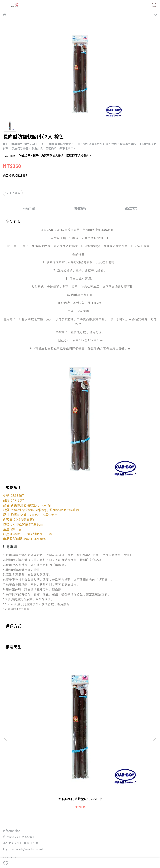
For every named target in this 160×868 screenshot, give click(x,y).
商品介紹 (29, 208)
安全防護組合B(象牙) (129, 701)
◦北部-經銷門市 (66, 812)
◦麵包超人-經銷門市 (16, 818)
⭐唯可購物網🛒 (52, 768)
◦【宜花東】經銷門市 (138, 812)
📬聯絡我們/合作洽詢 (50, 774)
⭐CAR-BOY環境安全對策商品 (106, 768)
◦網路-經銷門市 (44, 812)
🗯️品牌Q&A (27, 774)
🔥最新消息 (10, 768)
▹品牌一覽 (9, 790)
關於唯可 (71, 774)
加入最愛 (13, 193)
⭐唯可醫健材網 (75, 768)
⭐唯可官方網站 (30, 768)
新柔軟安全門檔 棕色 (80, 701)
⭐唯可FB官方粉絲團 (140, 768)
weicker (41, 853)
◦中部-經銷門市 (89, 812)
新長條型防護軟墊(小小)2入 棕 (31, 703)
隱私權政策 (85, 774)
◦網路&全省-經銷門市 (17, 812)
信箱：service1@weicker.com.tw (24, 751)
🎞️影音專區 (10, 774)
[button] (155, 690)
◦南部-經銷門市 (112, 812)
